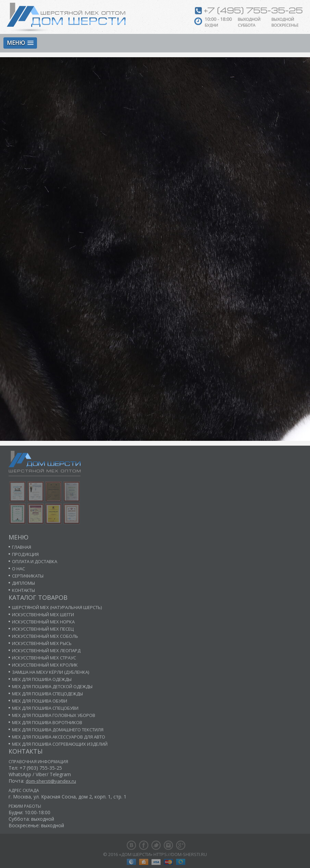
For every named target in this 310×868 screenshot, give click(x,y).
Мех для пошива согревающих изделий (60, 744)
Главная (22, 547)
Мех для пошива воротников (47, 722)
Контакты (23, 590)
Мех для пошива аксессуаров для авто (59, 737)
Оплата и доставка (35, 561)
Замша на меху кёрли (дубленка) (51, 672)
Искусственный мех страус (44, 658)
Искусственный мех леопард (46, 650)
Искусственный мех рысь (42, 643)
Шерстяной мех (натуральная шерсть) (57, 607)
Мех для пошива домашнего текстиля (58, 730)
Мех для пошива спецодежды (47, 694)
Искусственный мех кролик (45, 665)
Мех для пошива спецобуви (45, 708)
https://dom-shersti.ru (180, 854)
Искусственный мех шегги (43, 615)
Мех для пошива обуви (40, 701)
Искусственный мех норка (43, 622)
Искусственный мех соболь (45, 636)
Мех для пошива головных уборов (54, 715)
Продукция (25, 554)
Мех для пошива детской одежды (52, 686)
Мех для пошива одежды (42, 679)
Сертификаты (28, 576)
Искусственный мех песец (43, 629)
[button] (20, 43)
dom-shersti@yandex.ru (51, 781)
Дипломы (23, 583)
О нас (18, 569)
